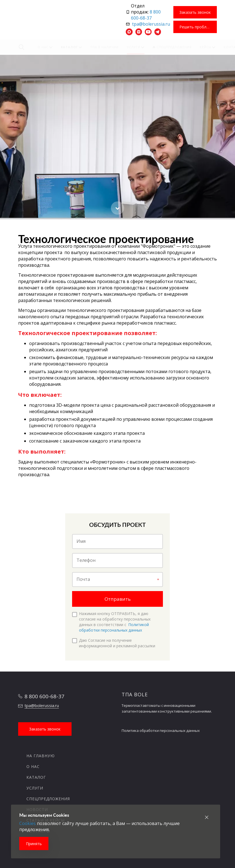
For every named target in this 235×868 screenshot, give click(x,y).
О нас (33, 766)
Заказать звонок (195, 12)
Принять (34, 844)
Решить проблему (196, 27)
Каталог (36, 777)
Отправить (118, 599)
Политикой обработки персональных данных (114, 627)
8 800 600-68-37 (146, 15)
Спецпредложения (48, 799)
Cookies (28, 823)
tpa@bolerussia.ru (151, 24)
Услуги (35, 788)
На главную (41, 756)
